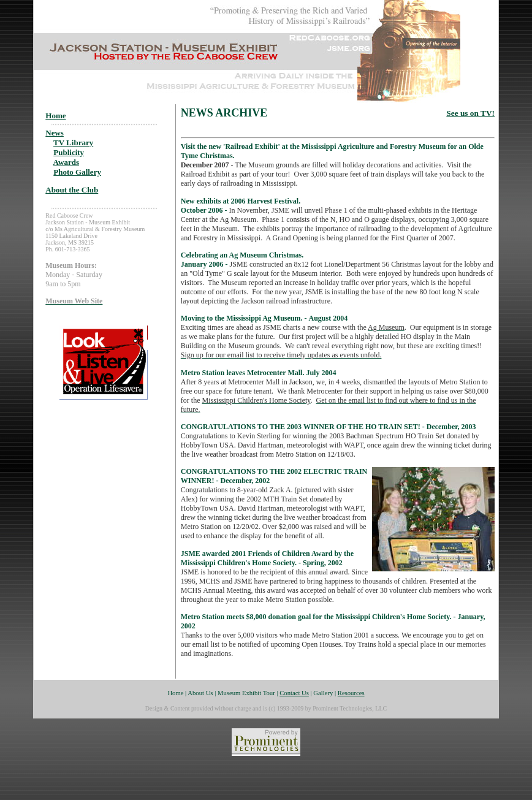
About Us (200, 693)
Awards (66, 162)
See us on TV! (470, 113)
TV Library (73, 143)
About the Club (72, 190)
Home (55, 116)
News (55, 133)
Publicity (69, 152)
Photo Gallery (77, 172)
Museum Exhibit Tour (246, 693)
